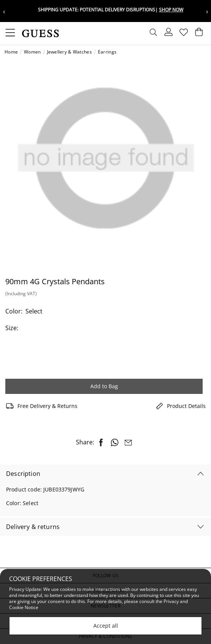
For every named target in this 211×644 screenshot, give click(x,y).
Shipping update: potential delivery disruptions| (111, 10)
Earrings (107, 52)
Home (11, 52)
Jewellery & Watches (69, 52)
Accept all (106, 626)
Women (32, 52)
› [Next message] (207, 11)
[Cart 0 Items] (199, 34)
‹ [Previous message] (4, 11)
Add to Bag (104, 386)
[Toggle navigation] (10, 33)
